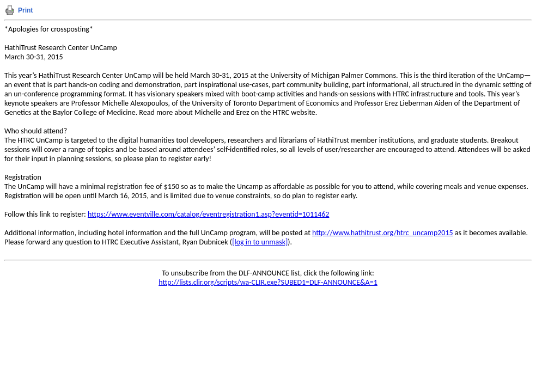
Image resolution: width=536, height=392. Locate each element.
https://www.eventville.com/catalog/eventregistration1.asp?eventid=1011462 (208, 214)
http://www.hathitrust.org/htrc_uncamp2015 (383, 233)
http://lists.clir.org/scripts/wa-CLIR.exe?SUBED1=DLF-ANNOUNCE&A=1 (268, 282)
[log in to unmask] (260, 242)
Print (25, 10)
